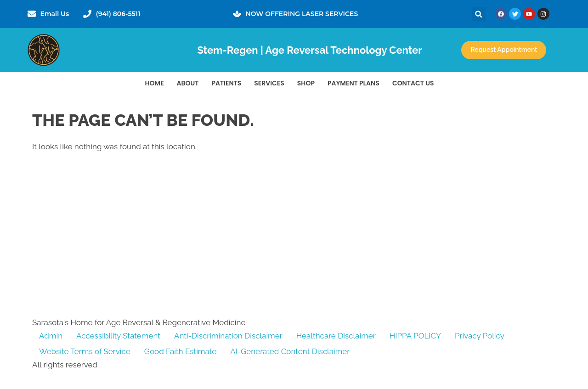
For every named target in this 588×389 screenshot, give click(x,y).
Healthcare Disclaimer (336, 336)
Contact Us (413, 83)
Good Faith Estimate (180, 351)
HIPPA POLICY (415, 336)
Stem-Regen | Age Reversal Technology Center (309, 50)
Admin (51, 336)
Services (269, 83)
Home (155, 83)
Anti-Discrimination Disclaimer (228, 336)
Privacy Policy (480, 336)
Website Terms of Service (85, 351)
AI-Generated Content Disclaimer (290, 351)
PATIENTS (226, 83)
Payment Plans (353, 83)
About (188, 83)
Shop (306, 83)
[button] (479, 14)
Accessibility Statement (118, 336)
